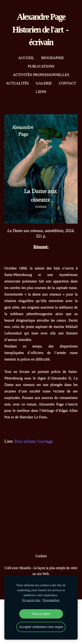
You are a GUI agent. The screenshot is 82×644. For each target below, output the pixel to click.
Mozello (25, 568)
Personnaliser (51, 600)
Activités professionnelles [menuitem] (41, 75)
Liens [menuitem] (41, 92)
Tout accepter (41, 614)
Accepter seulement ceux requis (41, 627)
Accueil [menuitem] (26, 58)
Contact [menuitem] (67, 83)
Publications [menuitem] (41, 66)
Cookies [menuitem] (41, 556)
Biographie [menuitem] (53, 58)
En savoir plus (31, 600)
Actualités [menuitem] (17, 83)
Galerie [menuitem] (44, 83)
